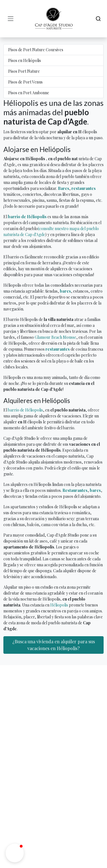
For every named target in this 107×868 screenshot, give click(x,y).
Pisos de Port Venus (25, 82)
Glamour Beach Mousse (55, 337)
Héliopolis (59, 605)
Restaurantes (75, 490)
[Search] (98, 19)
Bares (64, 188)
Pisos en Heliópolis (25, 60)
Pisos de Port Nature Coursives (36, 50)
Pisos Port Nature (24, 71)
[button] (15, 853)
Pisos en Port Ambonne (29, 93)
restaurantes (84, 188)
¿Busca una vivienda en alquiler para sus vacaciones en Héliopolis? (54, 645)
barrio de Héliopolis (27, 217)
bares (65, 291)
